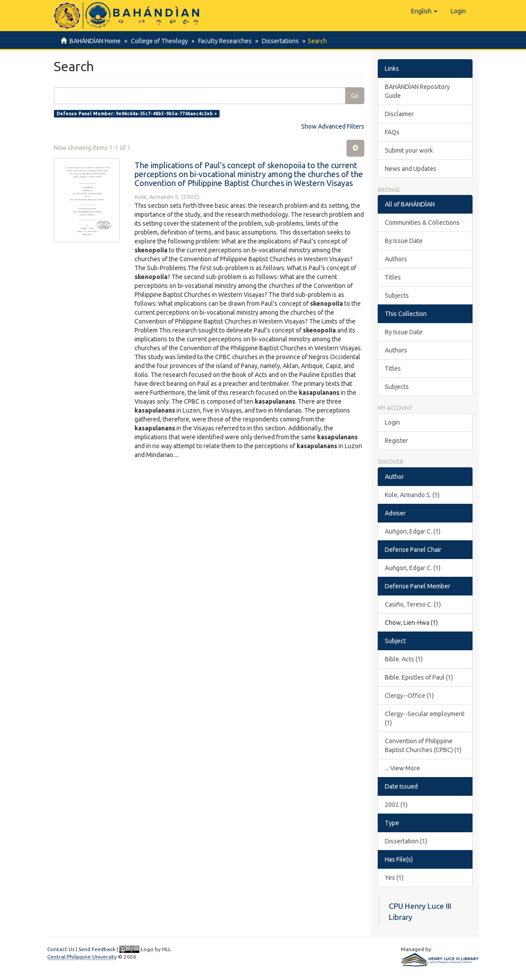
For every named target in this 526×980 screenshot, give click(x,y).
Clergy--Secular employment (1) (425, 718)
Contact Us (61, 949)
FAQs (392, 132)
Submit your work (409, 150)
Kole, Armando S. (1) (412, 495)
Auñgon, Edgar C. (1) (413, 531)
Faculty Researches (222, 41)
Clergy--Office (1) (409, 696)
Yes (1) (394, 878)
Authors (396, 259)
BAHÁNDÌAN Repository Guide (417, 91)
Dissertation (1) (406, 841)
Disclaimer (399, 114)
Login (392, 422)
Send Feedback (97, 949)
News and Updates (411, 169)
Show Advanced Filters (333, 126)
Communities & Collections (422, 223)
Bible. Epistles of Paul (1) (419, 677)
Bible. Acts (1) (404, 659)
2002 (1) (396, 805)
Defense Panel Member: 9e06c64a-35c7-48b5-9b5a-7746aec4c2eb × (137, 113)
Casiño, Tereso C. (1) (413, 604)
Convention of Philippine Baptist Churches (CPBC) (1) (423, 745)
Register (396, 441)
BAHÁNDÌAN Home (95, 41)
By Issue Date (404, 241)
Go (355, 96)
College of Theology (158, 41)
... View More (402, 768)
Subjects (397, 296)
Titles (393, 277)
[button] (424, 11)
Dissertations (276, 41)
